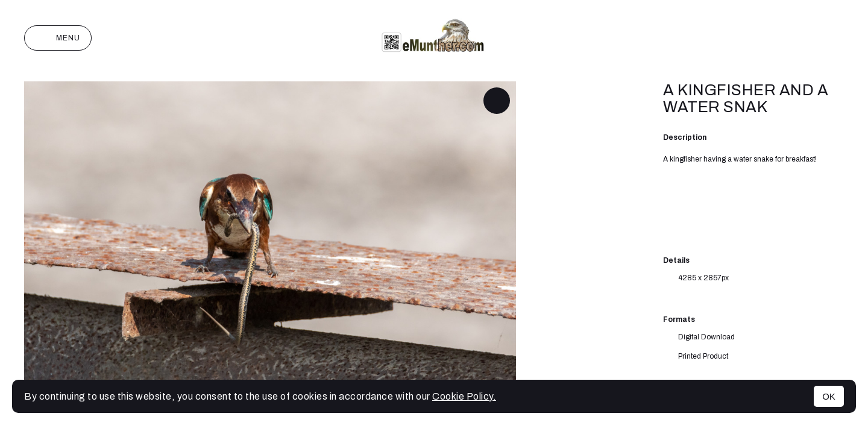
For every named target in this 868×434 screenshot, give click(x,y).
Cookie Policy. (464, 396)
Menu (58, 38)
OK (829, 396)
